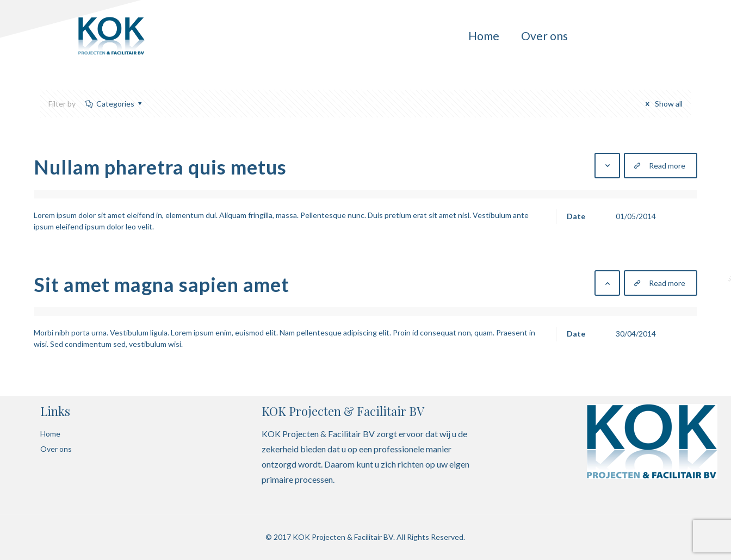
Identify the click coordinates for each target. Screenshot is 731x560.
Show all (662, 104)
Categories (114, 104)
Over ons (56, 449)
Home (50, 434)
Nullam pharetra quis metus (160, 167)
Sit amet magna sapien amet (162, 284)
